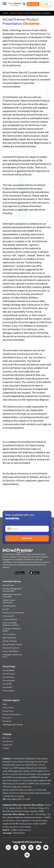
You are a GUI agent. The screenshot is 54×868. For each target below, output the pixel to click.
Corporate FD (8, 616)
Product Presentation (11, 715)
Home (6, 13)
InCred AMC (8, 687)
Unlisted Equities (9, 606)
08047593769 (19, 833)
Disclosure (7, 718)
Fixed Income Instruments (13, 613)
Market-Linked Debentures (9, 601)
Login (46, 4)
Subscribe (27, 538)
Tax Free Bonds (9, 634)
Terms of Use (8, 708)
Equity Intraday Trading (12, 645)
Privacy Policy (8, 711)
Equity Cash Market (11, 651)
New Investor (33, 4)
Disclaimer (7, 721)
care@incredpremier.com (21, 830)
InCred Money (8, 677)
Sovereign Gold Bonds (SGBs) (12, 630)
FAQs (5, 704)
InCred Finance (9, 674)
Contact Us (7, 745)
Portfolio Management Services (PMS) (12, 590)
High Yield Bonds (9, 638)
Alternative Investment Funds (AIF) (12, 596)
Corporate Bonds (10, 620)
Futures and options (11, 648)
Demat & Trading (10, 641)
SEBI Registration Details (13, 725)
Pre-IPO (6, 609)
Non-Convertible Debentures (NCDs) (11, 624)
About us (6, 738)
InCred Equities (9, 681)
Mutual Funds (8, 585)
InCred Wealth (8, 670)
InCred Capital (8, 691)
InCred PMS (7, 684)
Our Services (8, 741)
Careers (6, 748)
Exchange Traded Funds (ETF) (12, 656)
